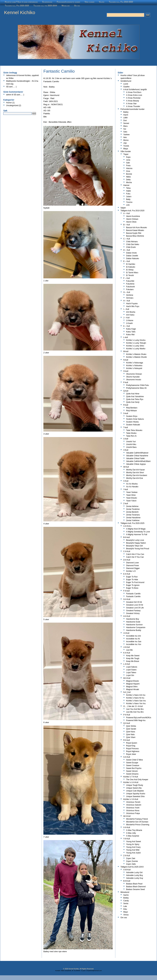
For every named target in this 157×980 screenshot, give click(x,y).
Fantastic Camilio (133, 596)
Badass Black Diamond (136, 887)
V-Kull (126, 450)
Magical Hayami (133, 684)
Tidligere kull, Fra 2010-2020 (121, 2)
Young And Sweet (133, 842)
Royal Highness (133, 751)
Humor (9, 103)
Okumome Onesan (134, 374)
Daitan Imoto (131, 253)
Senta (126, 903)
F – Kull (127, 278)
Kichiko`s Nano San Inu (136, 701)
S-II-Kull (127, 757)
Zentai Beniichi (132, 512)
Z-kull (126, 504)
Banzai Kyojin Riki (134, 233)
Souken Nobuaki (133, 425)
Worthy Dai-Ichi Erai (134, 478)
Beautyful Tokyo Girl (135, 546)
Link (128, 205)
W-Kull (126, 467)
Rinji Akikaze (131, 411)
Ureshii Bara (131, 447)
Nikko (128, 177)
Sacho (126, 895)
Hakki (128, 191)
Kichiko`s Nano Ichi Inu (136, 695)
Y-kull (126, 489)
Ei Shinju (130, 270)
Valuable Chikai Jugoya (136, 464)
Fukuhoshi (130, 287)
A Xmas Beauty (133, 101)
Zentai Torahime (133, 509)
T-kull (126, 427)
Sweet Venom (132, 771)
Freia (128, 166)
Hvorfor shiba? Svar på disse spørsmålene (21, 2)
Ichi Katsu (130, 315)
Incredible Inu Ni (133, 639)
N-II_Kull (127, 692)
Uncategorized (12, 105)
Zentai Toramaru (133, 515)
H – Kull (127, 301)
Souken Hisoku (132, 422)
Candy (126, 901)
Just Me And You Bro (135, 712)
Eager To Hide (132, 580)
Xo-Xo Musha (132, 484)
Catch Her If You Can (135, 557)
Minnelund (66, 6)
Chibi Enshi (131, 247)
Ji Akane (130, 320)
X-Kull (126, 481)
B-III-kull (127, 881)
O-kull (126, 371)
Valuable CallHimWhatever (137, 453)
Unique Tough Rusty (135, 785)
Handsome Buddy (134, 630)
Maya (126, 149)
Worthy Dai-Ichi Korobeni (137, 475)
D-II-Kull (127, 560)
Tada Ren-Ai (131, 436)
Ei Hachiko (131, 264)
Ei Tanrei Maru (132, 273)
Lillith (125, 118)
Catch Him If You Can (135, 554)
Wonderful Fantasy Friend (137, 819)
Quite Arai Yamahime (135, 397)
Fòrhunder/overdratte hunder (69, 2)
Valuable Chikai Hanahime (137, 456)
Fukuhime (130, 284)
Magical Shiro (132, 687)
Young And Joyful (133, 853)
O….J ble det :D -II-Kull (133, 706)
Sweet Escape (132, 763)
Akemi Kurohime (133, 216)
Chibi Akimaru (132, 242)
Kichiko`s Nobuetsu (134, 366)
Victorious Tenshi (133, 802)
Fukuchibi (130, 281)
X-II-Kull (127, 827)
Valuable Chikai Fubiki (135, 458)
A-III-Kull (127, 870)
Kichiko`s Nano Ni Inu (135, 698)
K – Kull (127, 326)
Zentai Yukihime (133, 520)
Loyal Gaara (131, 670)
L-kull (126, 337)
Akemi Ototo (131, 222)
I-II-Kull (126, 633)
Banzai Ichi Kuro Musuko (137, 228)
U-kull (126, 439)
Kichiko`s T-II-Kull (131, 777)
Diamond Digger (133, 568)
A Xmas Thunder (133, 106)
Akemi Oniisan (132, 219)
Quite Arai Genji (133, 402)
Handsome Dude (133, 622)
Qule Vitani (131, 737)
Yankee (126, 135)
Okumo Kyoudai (133, 377)
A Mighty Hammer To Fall (137, 535)
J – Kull (126, 318)
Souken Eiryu (132, 416)
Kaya (128, 157)
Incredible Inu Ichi (133, 636)
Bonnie (129, 174)
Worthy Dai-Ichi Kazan (135, 470)
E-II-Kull (127, 574)
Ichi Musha (131, 312)
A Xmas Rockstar (133, 98)
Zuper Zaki (131, 858)
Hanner (126, 185)
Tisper (126, 154)
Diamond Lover (132, 563)
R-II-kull (127, 740)
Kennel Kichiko (20, 12)
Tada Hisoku (131, 433)
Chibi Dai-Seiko (133, 244)
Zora (128, 171)
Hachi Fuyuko (132, 304)
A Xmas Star (131, 104)
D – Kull (127, 250)
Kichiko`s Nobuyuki (134, 368)
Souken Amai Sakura (135, 419)
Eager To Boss (132, 588)
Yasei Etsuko (132, 498)
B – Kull (127, 225)
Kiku (125, 909)
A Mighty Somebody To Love (138, 532)
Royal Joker (131, 754)
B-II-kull (127, 537)
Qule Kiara (131, 732)
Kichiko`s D (131, 571)
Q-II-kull (127, 723)
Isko (125, 137)
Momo (126, 140)
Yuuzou (129, 202)
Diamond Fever (133, 565)
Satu (125, 132)
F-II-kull (126, 591)
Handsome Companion (136, 627)
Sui (125, 129)
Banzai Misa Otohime (135, 236)
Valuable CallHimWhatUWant (138, 461)
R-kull (126, 405)
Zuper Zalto (131, 864)
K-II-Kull (127, 653)
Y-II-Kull (127, 839)
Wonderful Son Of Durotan (137, 822)
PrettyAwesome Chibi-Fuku (137, 385)
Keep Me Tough (133, 658)
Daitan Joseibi (132, 256)
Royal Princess (132, 749)
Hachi (126, 115)
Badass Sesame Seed (135, 889)
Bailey (126, 112)
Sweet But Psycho (134, 768)
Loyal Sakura (132, 667)
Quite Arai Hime (133, 394)
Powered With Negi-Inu (136, 720)
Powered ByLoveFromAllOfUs (139, 718)
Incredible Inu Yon (134, 644)
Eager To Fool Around (135, 582)
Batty (128, 199)
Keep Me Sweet (133, 656)
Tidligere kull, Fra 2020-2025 (17, 6)
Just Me (129, 650)
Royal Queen (132, 743)
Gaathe (126, 87)
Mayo (126, 912)
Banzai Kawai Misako (135, 230)
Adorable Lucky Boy (135, 875)
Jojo (125, 143)
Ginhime (130, 295)
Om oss (77, 6)
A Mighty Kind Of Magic (136, 529)
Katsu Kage (131, 329)
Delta (128, 180)
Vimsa (126, 915)
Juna (128, 160)
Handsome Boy (133, 619)
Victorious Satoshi (134, 805)
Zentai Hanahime (133, 518)
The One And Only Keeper (137, 780)
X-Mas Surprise (133, 836)
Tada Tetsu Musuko (134, 430)
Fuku (128, 194)
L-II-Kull (127, 664)
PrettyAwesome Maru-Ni (136, 388)
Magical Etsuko (132, 681)
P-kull (126, 382)
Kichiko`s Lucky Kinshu (136, 340)
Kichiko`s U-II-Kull (131, 782)
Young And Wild (133, 850)
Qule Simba (131, 726)
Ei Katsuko (131, 267)
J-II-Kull (127, 647)
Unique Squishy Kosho (136, 794)
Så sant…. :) (11, 87)
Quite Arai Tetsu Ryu (135, 399)
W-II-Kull (127, 816)
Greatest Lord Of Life (135, 608)
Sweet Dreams (132, 774)
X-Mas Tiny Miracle (134, 830)
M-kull (126, 351)
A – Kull (127, 213)
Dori (125, 120)
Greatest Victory (133, 613)
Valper (102, 2)
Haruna (129, 168)
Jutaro (129, 197)
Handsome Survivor (134, 625)
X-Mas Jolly (131, 833)
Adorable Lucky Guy (135, 878)
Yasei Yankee (132, 492)
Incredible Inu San (134, 642)
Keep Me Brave (133, 661)
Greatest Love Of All (135, 605)
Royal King (131, 746)
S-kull (126, 413)
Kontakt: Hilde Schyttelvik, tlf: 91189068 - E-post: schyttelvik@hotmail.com (79, 971)
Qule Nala (130, 734)
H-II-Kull (127, 616)
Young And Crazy (133, 847)
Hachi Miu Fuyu (133, 306)
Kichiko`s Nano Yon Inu (136, 704)
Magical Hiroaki (133, 689)
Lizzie (126, 84)
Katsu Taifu (131, 332)
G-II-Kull (127, 599)
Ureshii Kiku (131, 444)
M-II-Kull (127, 678)
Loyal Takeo (131, 673)
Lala (125, 906)
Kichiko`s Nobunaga (135, 363)
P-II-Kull (127, 715)
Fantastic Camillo (133, 594)
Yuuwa (126, 146)
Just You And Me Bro (135, 709)
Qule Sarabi (131, 729)
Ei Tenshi (130, 275)
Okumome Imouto (134, 380)
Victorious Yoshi (133, 808)
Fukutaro (130, 289)
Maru (125, 126)
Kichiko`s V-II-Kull (131, 799)
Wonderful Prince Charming (138, 825)
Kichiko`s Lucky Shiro (135, 346)
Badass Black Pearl (134, 884)
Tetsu (128, 188)
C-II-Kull (127, 551)
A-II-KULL (127, 526)
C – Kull (127, 239)
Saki (128, 163)
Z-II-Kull (127, 856)
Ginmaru (130, 298)
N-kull (126, 360)
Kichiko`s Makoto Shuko (136, 354)
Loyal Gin (130, 675)
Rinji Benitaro (132, 408)
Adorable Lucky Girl (134, 873)
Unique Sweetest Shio (135, 796)
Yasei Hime (131, 495)
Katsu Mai (130, 335)
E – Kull (127, 261)
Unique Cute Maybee (135, 791)
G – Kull (127, 292)
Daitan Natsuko (133, 258)
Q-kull (126, 391)
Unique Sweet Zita (134, 788)
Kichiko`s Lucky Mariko (136, 349)
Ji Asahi (129, 323)
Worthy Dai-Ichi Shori (135, 473)
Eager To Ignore (133, 585)
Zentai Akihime (132, 506)
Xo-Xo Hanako (132, 487)
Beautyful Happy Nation (136, 543)
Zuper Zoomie (132, 861)
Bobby (126, 898)
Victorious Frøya (133, 813)
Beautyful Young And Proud (138, 549)
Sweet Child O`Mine (135, 760)
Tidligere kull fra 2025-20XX (45, 6)
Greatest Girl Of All (134, 602)
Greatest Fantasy (133, 611)
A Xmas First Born (134, 92)
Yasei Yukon (131, 501)
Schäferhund (47, 2)
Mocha (129, 182)
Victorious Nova (133, 811)
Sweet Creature (133, 765)
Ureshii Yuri (131, 442)
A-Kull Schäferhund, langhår (135, 90)
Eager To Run (132, 577)
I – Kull (126, 309)
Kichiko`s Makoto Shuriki (136, 357)
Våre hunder (89, 2)
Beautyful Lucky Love (135, 540)
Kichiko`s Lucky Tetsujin (136, 343)
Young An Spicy (133, 844)
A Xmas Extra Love (134, 95)
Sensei (126, 123)
